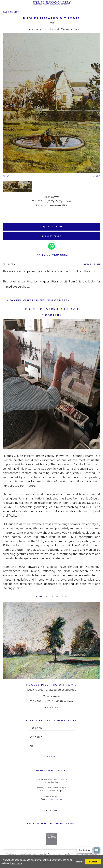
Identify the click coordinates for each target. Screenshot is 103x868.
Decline (80, 862)
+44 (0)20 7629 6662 (52, 255)
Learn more (16, 863)
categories (51, 811)
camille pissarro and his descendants (51, 823)
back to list (11, 12)
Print (6, 176)
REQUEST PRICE (51, 236)
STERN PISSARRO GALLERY (52, 770)
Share (96, 176)
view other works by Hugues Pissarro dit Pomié (39, 300)
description (92, 264)
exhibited (9, 264)
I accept (93, 862)
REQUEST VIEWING (51, 227)
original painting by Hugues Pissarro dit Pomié (44, 281)
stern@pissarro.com (54, 799)
